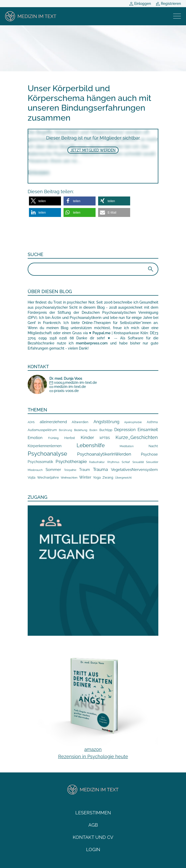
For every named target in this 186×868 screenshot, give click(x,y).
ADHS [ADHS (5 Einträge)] (31, 422)
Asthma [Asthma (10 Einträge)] (152, 422)
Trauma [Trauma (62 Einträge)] (100, 469)
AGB (93, 825)
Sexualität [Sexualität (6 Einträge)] (138, 462)
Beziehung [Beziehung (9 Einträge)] (81, 430)
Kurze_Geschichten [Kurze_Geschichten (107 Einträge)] (137, 437)
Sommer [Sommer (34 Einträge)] (53, 470)
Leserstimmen (93, 813)
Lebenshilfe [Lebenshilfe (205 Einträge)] (91, 445)
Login (93, 849)
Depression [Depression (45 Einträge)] (125, 430)
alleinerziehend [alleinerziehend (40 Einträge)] (53, 422)
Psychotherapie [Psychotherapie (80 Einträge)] (71, 461)
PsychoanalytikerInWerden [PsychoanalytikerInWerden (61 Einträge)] (104, 454)
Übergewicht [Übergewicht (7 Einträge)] (123, 478)
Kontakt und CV (93, 837)
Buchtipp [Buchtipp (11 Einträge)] (106, 430)
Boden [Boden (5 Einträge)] (93, 430)
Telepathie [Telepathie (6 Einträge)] (70, 470)
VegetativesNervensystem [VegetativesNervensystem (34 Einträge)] (134, 470)
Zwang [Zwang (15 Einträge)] (108, 477)
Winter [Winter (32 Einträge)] (85, 477)
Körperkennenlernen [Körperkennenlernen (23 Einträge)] (45, 446)
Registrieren (168, 4)
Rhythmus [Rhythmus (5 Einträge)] (113, 462)
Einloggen (140, 4)
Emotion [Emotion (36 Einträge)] (35, 438)
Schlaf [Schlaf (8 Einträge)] (126, 462)
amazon (93, 749)
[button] (45, 201)
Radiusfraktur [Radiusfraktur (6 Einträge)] (97, 462)
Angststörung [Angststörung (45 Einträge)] (106, 422)
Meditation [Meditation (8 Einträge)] (127, 446)
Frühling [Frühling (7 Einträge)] (53, 438)
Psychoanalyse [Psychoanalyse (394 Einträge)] (47, 454)
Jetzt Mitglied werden (93, 150)
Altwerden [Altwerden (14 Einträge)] (80, 422)
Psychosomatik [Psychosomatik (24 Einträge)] (40, 462)
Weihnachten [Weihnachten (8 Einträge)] (69, 478)
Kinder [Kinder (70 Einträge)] (87, 437)
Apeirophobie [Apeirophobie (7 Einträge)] (133, 422)
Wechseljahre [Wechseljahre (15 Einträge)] (48, 477)
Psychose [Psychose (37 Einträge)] (149, 454)
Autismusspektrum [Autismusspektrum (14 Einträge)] (42, 430)
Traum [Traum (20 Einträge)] (85, 470)
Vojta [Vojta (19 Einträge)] (32, 477)
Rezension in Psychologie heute (93, 756)
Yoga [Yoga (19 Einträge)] (97, 477)
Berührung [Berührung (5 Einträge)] (65, 430)
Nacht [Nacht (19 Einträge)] (153, 446)
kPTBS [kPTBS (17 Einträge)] (105, 438)
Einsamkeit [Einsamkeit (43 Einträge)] (148, 430)
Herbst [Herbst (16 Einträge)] (70, 438)
